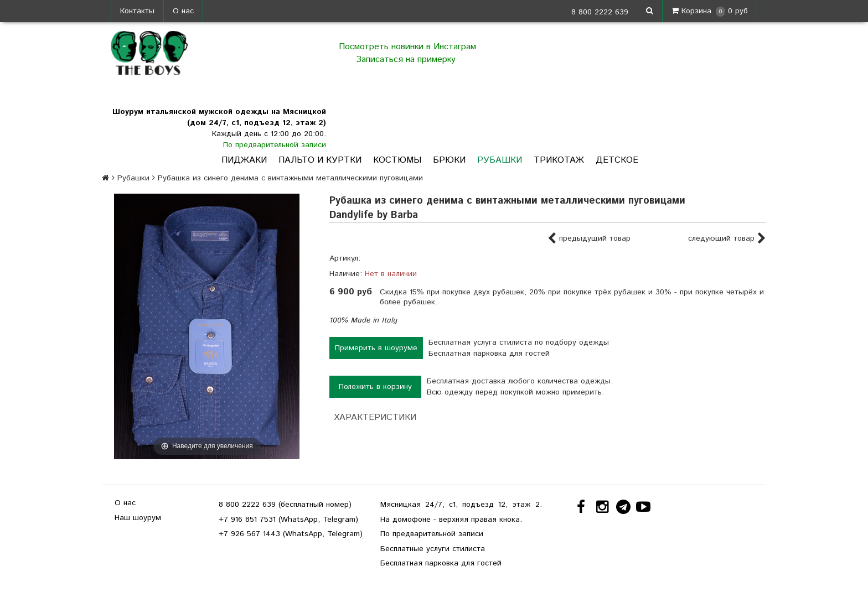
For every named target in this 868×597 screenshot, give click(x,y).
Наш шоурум (138, 518)
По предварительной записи (275, 145)
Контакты (137, 11)
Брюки (449, 160)
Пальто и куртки (320, 160)
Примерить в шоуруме (376, 348)
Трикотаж (559, 160)
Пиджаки (244, 160)
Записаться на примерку (407, 59)
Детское (617, 160)
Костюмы (397, 160)
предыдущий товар (589, 239)
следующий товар (727, 239)
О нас (183, 11)
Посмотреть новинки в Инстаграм (407, 47)
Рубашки (500, 160)
